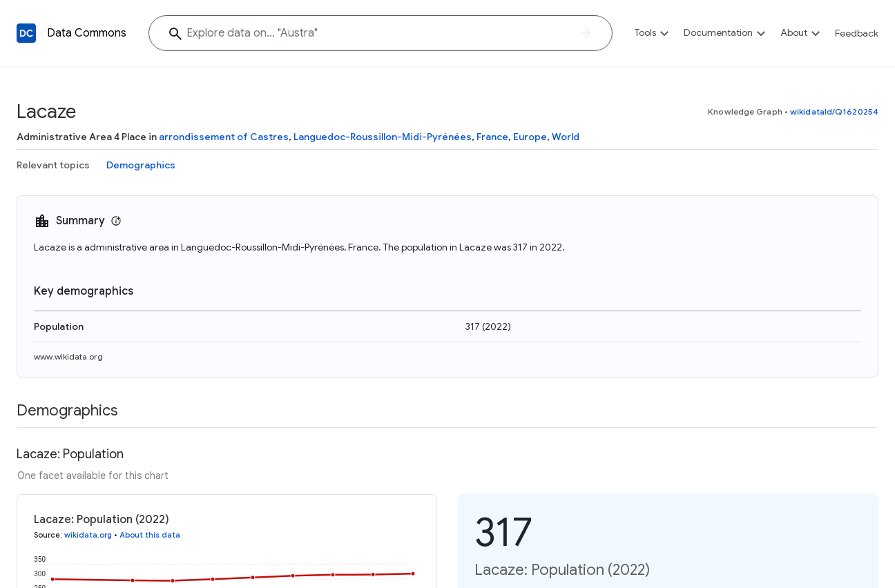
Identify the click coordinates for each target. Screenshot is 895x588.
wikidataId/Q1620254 (834, 111)
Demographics (141, 165)
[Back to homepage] (26, 33)
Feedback (857, 33)
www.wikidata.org (68, 356)
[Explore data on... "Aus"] (381, 33)
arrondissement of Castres (224, 137)
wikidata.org (88, 535)
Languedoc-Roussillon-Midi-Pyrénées (383, 137)
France (492, 137)
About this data (150, 535)
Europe (530, 137)
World (566, 137)
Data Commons (87, 33)
